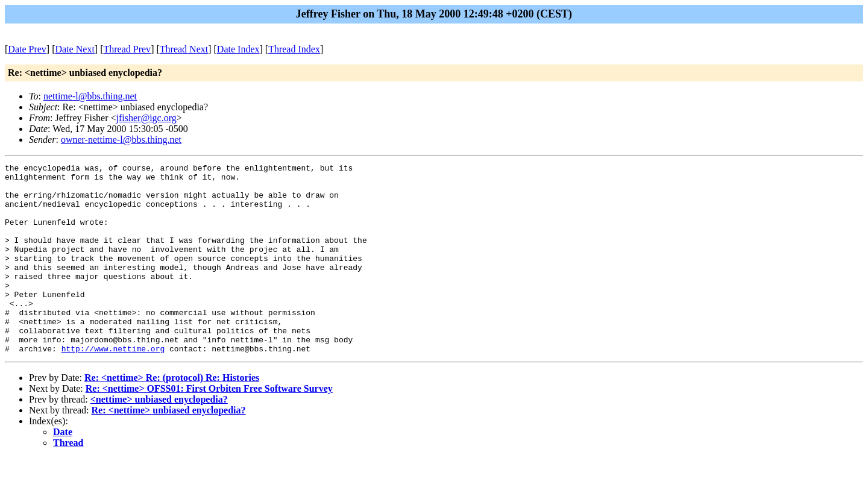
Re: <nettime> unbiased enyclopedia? (169, 448)
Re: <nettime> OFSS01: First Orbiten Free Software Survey (209, 426)
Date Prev (27, 49)
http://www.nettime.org (113, 386)
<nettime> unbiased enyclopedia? (159, 437)
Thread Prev (127, 49)
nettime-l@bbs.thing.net (90, 96)
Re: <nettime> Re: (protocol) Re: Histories (172, 416)
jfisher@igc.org (146, 118)
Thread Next (184, 49)
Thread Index (294, 49)
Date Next (75, 49)
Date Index (238, 49)
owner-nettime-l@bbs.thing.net (121, 140)
